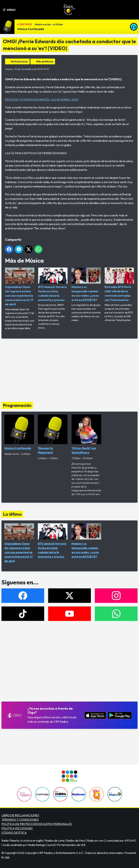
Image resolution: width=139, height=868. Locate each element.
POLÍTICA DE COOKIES (17, 828)
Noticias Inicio (19, 61)
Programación (17, 405)
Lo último (12, 514)
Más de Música (45, 61)
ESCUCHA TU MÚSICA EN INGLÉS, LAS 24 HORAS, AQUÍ (42, 99)
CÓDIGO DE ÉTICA (14, 833)
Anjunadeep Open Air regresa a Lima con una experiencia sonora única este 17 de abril (20, 287)
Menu (9, 10)
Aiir (7, 857)
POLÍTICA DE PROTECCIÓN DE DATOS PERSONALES (37, 824)
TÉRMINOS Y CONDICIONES (20, 820)
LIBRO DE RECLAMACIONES (20, 815)
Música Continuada (31, 29)
